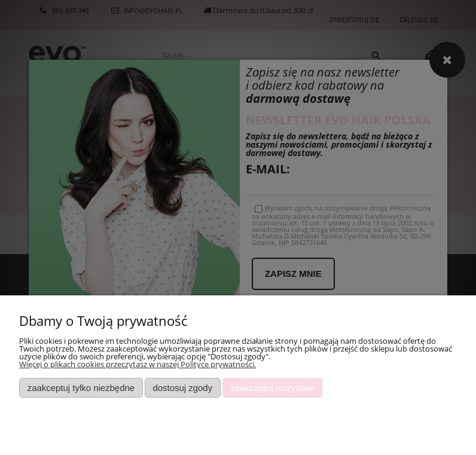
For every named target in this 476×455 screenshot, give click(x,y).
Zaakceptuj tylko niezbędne (81, 388)
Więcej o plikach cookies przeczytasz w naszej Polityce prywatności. (138, 364)
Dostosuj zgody (182, 388)
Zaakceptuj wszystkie (272, 388)
